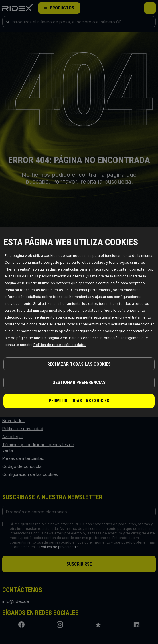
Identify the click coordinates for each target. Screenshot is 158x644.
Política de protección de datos (60, 345)
